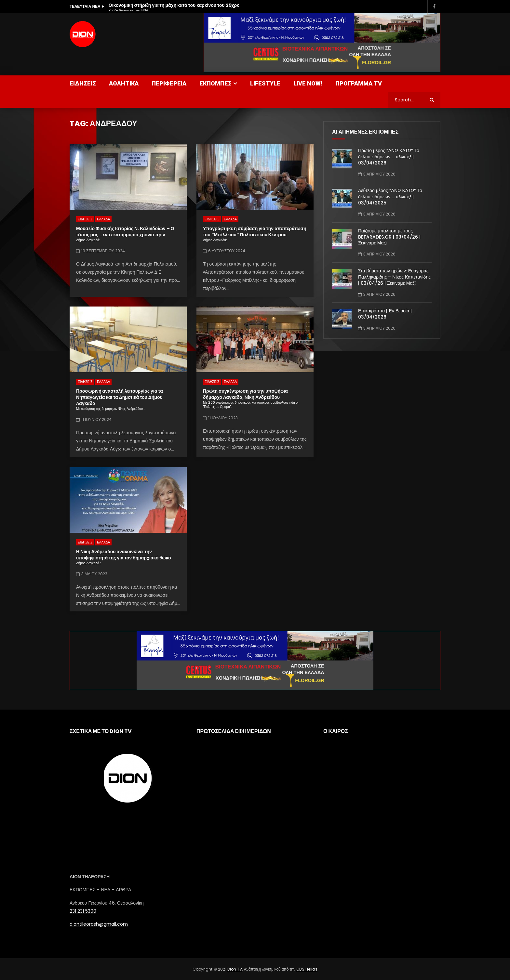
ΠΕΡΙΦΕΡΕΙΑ (169, 83)
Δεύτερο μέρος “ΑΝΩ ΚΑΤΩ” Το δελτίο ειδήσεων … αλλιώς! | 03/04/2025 (390, 197)
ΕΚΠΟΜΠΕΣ (215, 83)
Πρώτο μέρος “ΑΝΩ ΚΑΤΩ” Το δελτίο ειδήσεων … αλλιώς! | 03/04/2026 (389, 157)
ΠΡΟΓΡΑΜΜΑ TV (359, 83)
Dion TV (235, 969)
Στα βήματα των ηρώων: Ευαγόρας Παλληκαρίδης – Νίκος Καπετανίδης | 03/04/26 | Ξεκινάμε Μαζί (394, 277)
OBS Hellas (307, 969)
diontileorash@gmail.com (99, 924)
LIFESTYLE (265, 83)
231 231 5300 (83, 911)
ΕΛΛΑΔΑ (103, 219)
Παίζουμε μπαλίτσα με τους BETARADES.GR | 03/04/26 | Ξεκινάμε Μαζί (389, 237)
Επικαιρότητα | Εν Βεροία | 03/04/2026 (385, 314)
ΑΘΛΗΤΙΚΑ (124, 83)
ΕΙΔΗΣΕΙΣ (83, 83)
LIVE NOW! (308, 83)
